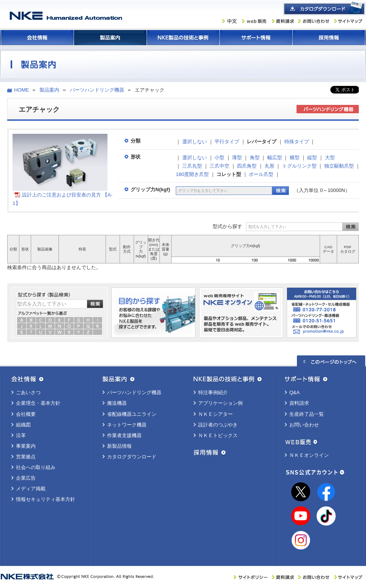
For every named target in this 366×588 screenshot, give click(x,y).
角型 (255, 158)
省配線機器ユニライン (132, 414)
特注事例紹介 (213, 392)
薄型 (237, 158)
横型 (295, 158)
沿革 (21, 435)
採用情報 (329, 38)
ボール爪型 (261, 174)
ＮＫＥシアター (215, 414)
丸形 (270, 166)
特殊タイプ (297, 142)
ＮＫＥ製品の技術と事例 (183, 38)
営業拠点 (26, 457)
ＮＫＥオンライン (309, 455)
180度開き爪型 (192, 174)
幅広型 (275, 158)
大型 (330, 158)
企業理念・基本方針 (38, 403)
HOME (21, 90)
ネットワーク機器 (127, 425)
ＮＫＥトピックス (218, 435)
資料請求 (299, 403)
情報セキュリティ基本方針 (46, 499)
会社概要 (26, 414)
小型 (219, 158)
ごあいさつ (28, 392)
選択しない (195, 142)
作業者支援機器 (124, 435)
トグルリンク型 (299, 166)
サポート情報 (256, 38)
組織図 (23, 425)
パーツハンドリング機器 (97, 90)
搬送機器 (117, 403)
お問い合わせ (304, 425)
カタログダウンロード (132, 457)
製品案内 (110, 38)
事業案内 (26, 446)
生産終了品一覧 (307, 414)
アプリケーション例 (220, 403)
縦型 (312, 158)
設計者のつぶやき (218, 425)
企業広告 (26, 478)
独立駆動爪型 (339, 166)
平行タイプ (227, 142)
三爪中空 (219, 166)
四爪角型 (247, 166)
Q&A (294, 392)
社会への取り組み (36, 467)
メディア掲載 (31, 489)
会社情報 (37, 38)
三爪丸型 (192, 166)
